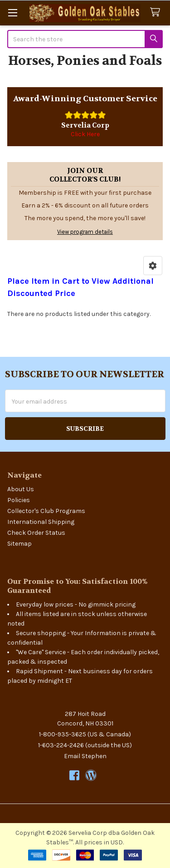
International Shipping (41, 522)
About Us (21, 489)
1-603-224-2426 (61, 745)
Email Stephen (85, 756)
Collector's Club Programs (46, 511)
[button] (153, 266)
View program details (85, 232)
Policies (19, 500)
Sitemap (19, 544)
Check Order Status (36, 533)
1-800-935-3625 (63, 734)
